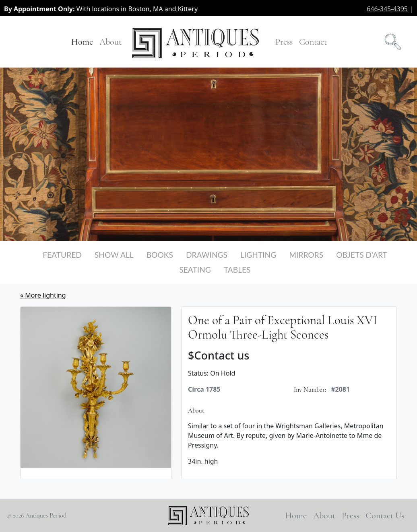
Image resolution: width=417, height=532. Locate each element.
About (110, 42)
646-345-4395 (387, 9)
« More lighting (43, 295)
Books (160, 255)
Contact (313, 42)
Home (82, 42)
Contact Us (385, 515)
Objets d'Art (362, 255)
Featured (62, 255)
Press (284, 42)
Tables (237, 270)
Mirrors (306, 255)
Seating (195, 270)
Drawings (207, 255)
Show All (114, 255)
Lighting (258, 255)
